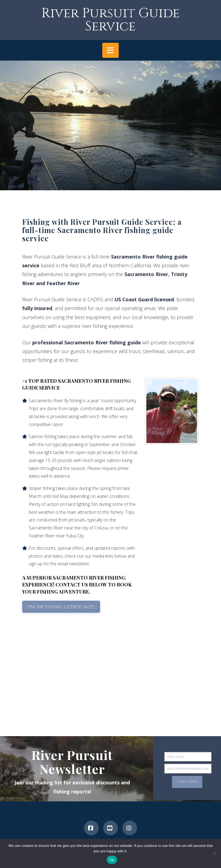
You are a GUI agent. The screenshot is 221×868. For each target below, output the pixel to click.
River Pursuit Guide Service (111, 20)
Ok (112, 860)
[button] (111, 50)
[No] (214, 853)
